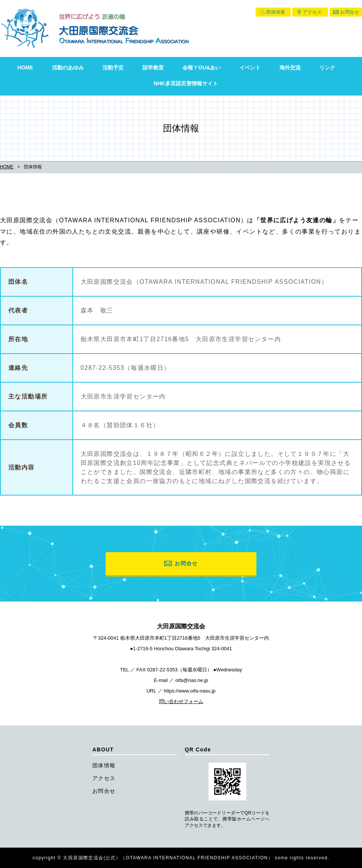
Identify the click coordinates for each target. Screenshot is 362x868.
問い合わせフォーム (181, 701)
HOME (25, 68)
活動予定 (113, 68)
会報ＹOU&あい (202, 68)
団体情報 (276, 12)
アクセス (312, 12)
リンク (327, 68)
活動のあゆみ (68, 68)
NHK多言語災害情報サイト (186, 83)
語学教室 (153, 68)
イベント (250, 68)
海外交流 (290, 68)
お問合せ (350, 12)
